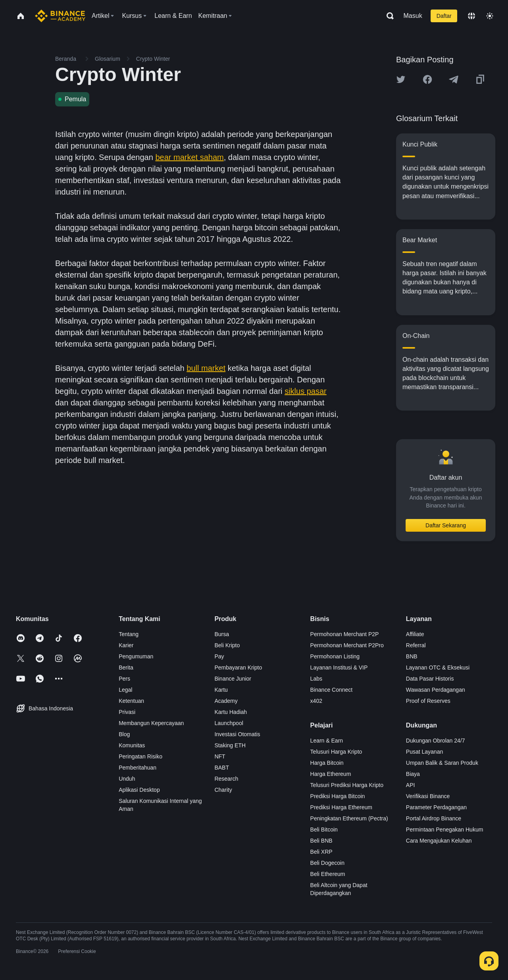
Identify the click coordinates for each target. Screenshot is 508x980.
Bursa (222, 634)
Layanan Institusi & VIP (339, 667)
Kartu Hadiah (231, 712)
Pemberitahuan (138, 768)
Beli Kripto (227, 645)
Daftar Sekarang (446, 525)
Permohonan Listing (335, 656)
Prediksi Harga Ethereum (341, 807)
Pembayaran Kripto (238, 667)
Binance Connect (332, 690)
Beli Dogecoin (327, 863)
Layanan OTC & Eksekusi (438, 667)
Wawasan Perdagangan (436, 690)
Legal (125, 690)
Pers (124, 679)
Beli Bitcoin (324, 830)
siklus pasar (306, 391)
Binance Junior (233, 679)
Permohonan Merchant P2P (345, 634)
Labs (316, 679)
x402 (316, 701)
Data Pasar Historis (430, 679)
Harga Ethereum (331, 774)
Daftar (444, 16)
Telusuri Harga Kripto (336, 752)
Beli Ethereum (328, 874)
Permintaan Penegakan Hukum (445, 830)
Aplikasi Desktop (139, 790)
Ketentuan (131, 701)
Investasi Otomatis (237, 734)
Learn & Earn (327, 741)
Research (226, 779)
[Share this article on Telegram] (454, 79)
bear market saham (189, 157)
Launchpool (229, 723)
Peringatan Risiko (140, 756)
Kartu (221, 690)
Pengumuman (136, 656)
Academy (226, 701)
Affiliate (415, 634)
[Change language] (471, 16)
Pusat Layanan (424, 752)
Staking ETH (230, 745)
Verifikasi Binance (428, 796)
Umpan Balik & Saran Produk (442, 763)
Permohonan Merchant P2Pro (347, 645)
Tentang (129, 634)
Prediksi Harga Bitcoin (338, 796)
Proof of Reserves (428, 701)
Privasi (127, 712)
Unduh (127, 779)
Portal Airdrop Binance (434, 818)
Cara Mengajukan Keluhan (439, 841)
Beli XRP (321, 852)
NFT (220, 756)
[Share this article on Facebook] (427, 79)
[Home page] (60, 16)
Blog (124, 734)
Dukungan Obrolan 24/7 (436, 741)
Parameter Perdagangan (436, 807)
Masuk (413, 16)
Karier (126, 645)
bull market (206, 368)
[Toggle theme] (490, 16)
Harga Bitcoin (327, 763)
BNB (412, 656)
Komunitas (132, 745)
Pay (219, 656)
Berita (126, 667)
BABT (222, 768)
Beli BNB (321, 841)
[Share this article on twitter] (401, 79)
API (411, 785)
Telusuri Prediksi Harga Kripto (347, 785)
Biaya (413, 774)
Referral (416, 645)
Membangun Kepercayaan (151, 723)
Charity (223, 790)
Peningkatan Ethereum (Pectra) (349, 818)
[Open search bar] (388, 16)
